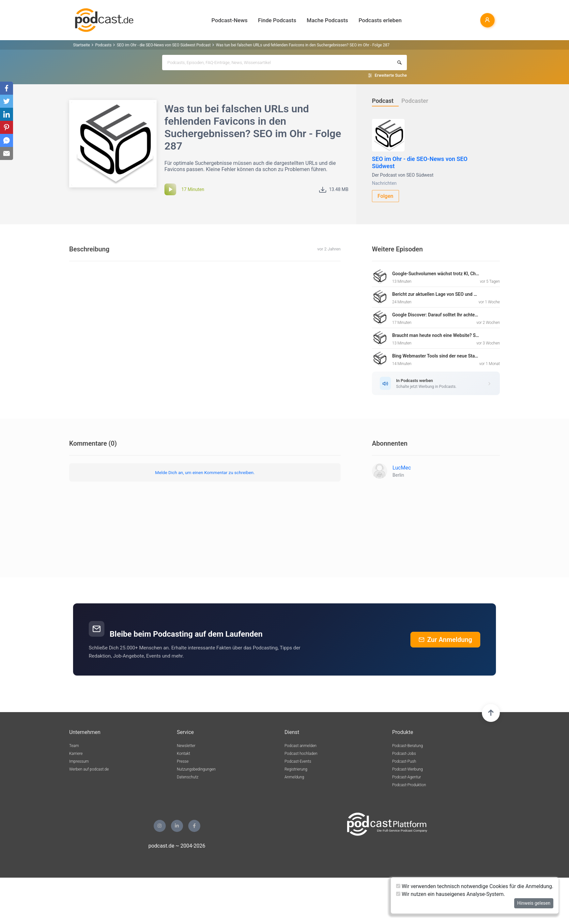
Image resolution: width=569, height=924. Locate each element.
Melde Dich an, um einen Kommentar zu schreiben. (205, 472)
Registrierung (296, 769)
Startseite (82, 45)
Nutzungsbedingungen (196, 769)
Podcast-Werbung (408, 769)
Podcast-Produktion (409, 785)
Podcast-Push (404, 761)
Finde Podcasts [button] (277, 20)
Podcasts (103, 45)
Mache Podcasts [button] (327, 20)
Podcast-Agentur (407, 777)
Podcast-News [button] (230, 20)
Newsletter (186, 746)
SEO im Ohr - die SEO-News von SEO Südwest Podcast (164, 45)
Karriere (76, 754)
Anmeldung (294, 777)
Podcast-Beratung (408, 746)
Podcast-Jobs (404, 754)
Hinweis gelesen (534, 903)
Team (74, 746)
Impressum (79, 761)
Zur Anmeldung (445, 640)
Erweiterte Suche (391, 75)
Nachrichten (384, 183)
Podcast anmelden (300, 746)
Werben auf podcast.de (89, 769)
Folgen (385, 196)
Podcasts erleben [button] (380, 20)
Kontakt (184, 754)
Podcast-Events (298, 761)
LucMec (402, 468)
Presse (183, 761)
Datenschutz (188, 777)
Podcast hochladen (301, 754)
